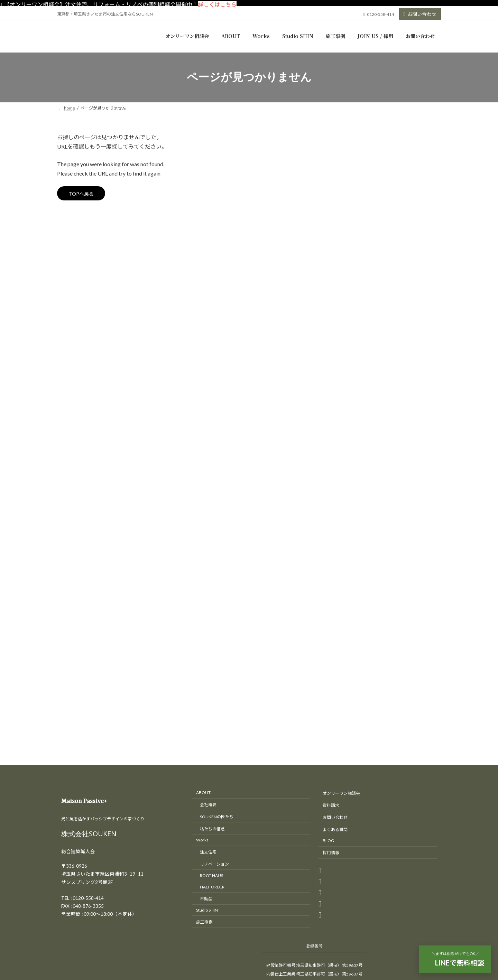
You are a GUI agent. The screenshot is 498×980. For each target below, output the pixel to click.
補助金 (347, 315)
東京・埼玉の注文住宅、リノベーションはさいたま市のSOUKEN (242, 785)
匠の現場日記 (354, 231)
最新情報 (349, 301)
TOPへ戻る (84, 195)
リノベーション (356, 203)
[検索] (423, 139)
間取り (347, 329)
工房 (344, 245)
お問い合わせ (420, 14)
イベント (349, 175)
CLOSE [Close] (11, 881)
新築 (344, 259)
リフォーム (351, 217)
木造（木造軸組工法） (368, 287)
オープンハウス (356, 189)
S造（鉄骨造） (360, 273)
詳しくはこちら (217, 4)
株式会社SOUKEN (89, 474)
